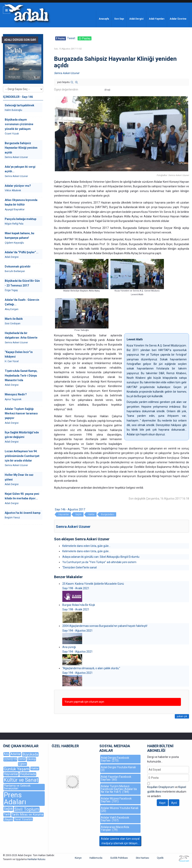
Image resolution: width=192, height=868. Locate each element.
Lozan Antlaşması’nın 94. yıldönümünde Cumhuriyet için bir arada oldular (22, 456)
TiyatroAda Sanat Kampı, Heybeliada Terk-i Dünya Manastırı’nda (21, 375)
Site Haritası (142, 858)
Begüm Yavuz (12, 518)
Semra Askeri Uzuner (67, 73)
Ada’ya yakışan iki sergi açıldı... (20, 169)
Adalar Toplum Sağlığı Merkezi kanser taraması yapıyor (21, 414)
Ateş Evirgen (12, 309)
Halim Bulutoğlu (13, 110)
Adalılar (16, 754)
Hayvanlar (64, 514)
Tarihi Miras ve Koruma (28, 814)
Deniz (22, 759)
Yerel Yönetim (23, 819)
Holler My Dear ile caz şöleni (19, 477)
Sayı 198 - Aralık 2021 (76, 588)
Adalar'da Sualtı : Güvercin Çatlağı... (22, 302)
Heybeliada (28, 774)
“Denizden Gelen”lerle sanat (80, 567)
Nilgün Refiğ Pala (14, 224)
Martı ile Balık (14, 319)
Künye (78, 858)
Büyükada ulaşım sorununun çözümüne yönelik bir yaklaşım (19, 124)
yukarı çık (182, 716)
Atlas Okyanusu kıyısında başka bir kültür (21, 202)
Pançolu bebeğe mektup (20, 219)
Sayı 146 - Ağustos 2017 (70, 509)
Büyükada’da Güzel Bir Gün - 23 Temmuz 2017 (22, 283)
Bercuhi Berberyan (15, 271)
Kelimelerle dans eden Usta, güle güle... (86, 546)
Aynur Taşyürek (13, 399)
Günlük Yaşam (16, 769)
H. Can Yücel (12, 361)
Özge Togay (11, 290)
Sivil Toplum (27, 809)
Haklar (91, 514)
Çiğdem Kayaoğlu (14, 243)
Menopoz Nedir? (16, 394)
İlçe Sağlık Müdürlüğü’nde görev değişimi (22, 435)
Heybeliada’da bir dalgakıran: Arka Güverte (21, 335)
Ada (6, 754)
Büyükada (30, 754)
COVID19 (10, 759)
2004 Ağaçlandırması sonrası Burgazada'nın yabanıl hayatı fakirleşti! (105, 626)
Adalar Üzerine (178, 19)
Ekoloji (31, 759)
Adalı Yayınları (157, 19)
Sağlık (78, 514)
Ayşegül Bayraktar (15, 209)
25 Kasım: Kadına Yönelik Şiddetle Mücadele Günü (93, 584)
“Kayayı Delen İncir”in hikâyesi (19, 354)
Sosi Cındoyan (13, 324)
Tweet (71, 38)
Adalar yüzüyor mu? (18, 186)
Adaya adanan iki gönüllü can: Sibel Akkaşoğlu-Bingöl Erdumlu (101, 557)
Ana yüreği (69, 647)
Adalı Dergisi (136, 19)
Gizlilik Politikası (119, 858)
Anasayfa (104, 19)
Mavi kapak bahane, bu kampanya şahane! (19, 236)
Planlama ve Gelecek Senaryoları (17, 787)
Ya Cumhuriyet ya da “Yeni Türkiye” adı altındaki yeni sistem (99, 562)
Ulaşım (8, 819)
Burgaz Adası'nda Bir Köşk (79, 605)
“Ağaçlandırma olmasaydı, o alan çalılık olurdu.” (91, 668)
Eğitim (22, 764)
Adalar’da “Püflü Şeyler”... (22, 252)
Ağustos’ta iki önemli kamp (23, 513)
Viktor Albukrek (13, 190)
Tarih (7, 814)
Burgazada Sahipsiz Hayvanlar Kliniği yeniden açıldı (21, 148)
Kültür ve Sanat (21, 780)
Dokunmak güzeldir (18, 266)
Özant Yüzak (12, 134)
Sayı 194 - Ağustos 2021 (77, 631)
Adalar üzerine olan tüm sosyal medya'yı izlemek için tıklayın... (120, 841)
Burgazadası (108, 514)
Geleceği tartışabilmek (19, 105)
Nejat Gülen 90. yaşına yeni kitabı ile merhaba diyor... (22, 496)
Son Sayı (119, 19)
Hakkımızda (96, 858)
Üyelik (160, 858)
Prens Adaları (15, 799)
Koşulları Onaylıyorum (161, 787)
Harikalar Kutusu (36, 859)
